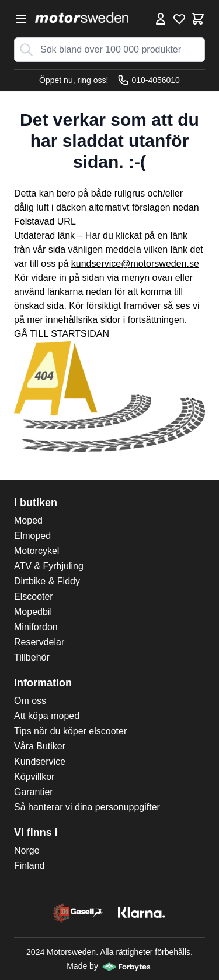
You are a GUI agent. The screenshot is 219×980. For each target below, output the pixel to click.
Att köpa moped (47, 716)
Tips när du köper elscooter (70, 731)
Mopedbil (33, 612)
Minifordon (36, 627)
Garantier (34, 792)
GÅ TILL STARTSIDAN (62, 334)
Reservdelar (39, 642)
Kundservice (40, 761)
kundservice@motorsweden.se (135, 264)
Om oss (30, 701)
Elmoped (32, 536)
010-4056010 (149, 80)
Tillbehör (32, 657)
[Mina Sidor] (161, 19)
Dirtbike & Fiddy (47, 581)
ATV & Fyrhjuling (49, 566)
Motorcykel (36, 551)
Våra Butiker (40, 746)
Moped (28, 520)
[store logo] (82, 18)
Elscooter (34, 596)
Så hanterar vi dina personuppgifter (87, 807)
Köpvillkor (34, 777)
